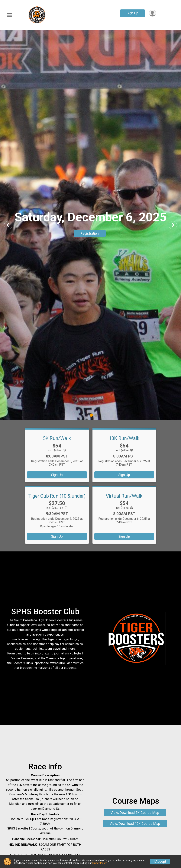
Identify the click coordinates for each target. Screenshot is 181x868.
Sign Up (132, 13)
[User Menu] (152, 13)
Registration (90, 233)
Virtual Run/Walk (124, 496)
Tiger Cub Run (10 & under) (57, 496)
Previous (11, 225)
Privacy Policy (99, 863)
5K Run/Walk (57, 438)
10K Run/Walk (124, 438)
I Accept (160, 862)
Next (176, 225)
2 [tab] (96, 415)
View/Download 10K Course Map (135, 824)
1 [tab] (91, 415)
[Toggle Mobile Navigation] (9, 15)
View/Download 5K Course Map (135, 813)
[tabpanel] (90, 225)
